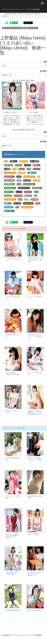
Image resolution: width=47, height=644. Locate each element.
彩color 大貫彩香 (34, 534)
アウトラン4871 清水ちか (13, 259)
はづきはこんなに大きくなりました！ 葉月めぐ (35, 574)
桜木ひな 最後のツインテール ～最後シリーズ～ (35, 460)
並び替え (43, 71)
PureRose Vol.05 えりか (12, 335)
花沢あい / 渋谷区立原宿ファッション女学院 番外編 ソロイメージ (35, 413)
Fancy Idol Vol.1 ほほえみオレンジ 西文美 (35, 260)
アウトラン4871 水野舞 (35, 374)
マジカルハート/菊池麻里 (13, 497)
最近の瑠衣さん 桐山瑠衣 (35, 497)
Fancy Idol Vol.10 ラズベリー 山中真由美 (35, 336)
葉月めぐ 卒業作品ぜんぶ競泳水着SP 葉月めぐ (13, 536)
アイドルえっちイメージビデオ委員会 (21, 9)
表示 (44, 62)
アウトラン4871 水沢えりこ (13, 297)
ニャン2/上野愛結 (33, 113)
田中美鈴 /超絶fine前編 (13, 459)
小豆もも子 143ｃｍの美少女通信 (12, 573)
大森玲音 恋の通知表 (13, 610)
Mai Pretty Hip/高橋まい (35, 611)
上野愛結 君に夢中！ (11, 113)
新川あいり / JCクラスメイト (13, 412)
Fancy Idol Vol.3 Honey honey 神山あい (13, 374)
